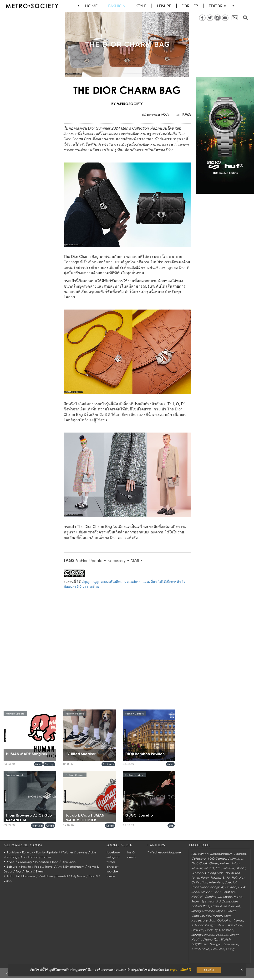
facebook (113, 852)
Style (142, 6)
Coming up (213, 897)
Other (214, 863)
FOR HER (190, 6)
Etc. (218, 868)
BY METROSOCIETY (127, 104)
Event (234, 935)
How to (26, 867)
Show (195, 901)
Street (241, 868)
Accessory (117, 561)
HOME (91, 6)
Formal (216, 878)
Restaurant (231, 906)
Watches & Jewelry (74, 852)
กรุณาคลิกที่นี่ (180, 970)
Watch (226, 939)
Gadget (215, 944)
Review (197, 868)
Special (231, 882)
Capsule (198, 916)
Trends (238, 920)
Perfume (218, 949)
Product (222, 935)
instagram (113, 857)
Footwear (108, 764)
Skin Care (234, 925)
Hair (235, 878)
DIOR (135, 561)
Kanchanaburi (221, 854)
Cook (203, 863)
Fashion (117, 6)
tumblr (111, 876)
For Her (46, 857)
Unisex (225, 863)
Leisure (164, 6)
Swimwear (236, 859)
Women (197, 873)
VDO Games (217, 859)
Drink (209, 930)
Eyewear (208, 901)
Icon (55, 862)
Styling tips (211, 939)
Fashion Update (89, 561)
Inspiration (42, 862)
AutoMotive (200, 949)
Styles (220, 911)
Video (8, 881)
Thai (194, 863)
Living (230, 949)
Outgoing (198, 859)
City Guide (78, 876)
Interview (216, 882)
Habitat (197, 897)
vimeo (131, 857)
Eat (194, 854)
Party (205, 878)
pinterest (112, 867)
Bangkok (217, 887)
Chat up (49, 764)
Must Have (46, 876)
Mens (238, 897)
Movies (206, 892)
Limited (231, 887)
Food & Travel (44, 867)
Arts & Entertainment (70, 867)
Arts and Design (203, 925)
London (240, 854)
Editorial (219, 6)
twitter (111, 862)
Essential (62, 876)
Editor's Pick (200, 906)
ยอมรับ (209, 970)
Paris (217, 892)
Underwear (200, 887)
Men (227, 916)
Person (203, 854)
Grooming (25, 862)
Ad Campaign (227, 901)
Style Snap (69, 862)
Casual (216, 906)
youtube (112, 871)
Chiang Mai (214, 873)
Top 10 (93, 876)
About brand (29, 857)
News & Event (34, 871)
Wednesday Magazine (165, 852)
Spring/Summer (203, 911)
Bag (171, 826)
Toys (19, 871)
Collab (50, 826)
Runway (28, 852)
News (38, 764)
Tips (217, 930)
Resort (209, 868)
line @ (131, 852)
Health (196, 939)
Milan (235, 863)
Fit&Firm (197, 930)
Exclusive (29, 876)
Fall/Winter (214, 916)
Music (227, 897)
